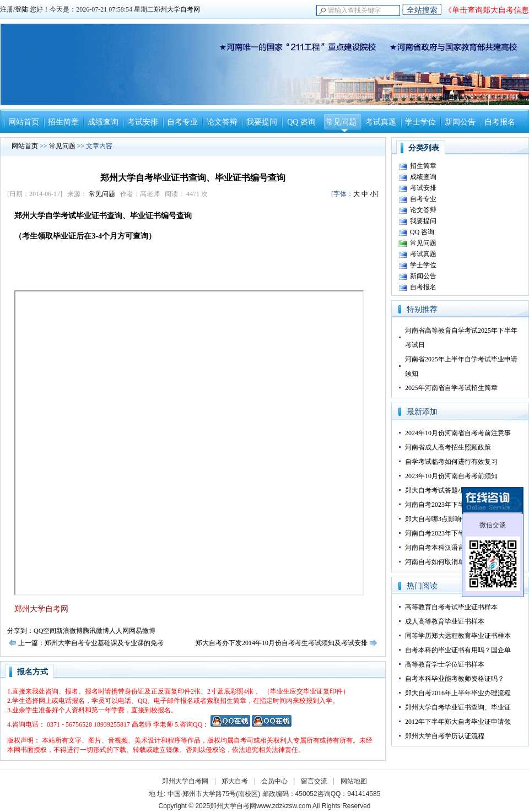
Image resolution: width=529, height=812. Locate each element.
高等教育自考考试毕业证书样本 (451, 607)
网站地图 (354, 781)
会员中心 (274, 781)
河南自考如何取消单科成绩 (445, 562)
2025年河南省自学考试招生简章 (451, 388)
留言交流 (314, 781)
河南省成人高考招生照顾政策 (448, 447)
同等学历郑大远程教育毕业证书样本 (458, 636)
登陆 (21, 9)
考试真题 (381, 122)
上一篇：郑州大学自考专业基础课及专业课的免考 (91, 643)
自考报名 (500, 122)
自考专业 (182, 122)
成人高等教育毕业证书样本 (445, 621)
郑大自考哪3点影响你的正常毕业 (453, 519)
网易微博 (142, 631)
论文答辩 (222, 122)
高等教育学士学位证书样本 (445, 664)
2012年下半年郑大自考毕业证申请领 (458, 722)
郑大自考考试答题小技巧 (441, 490)
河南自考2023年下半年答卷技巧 (451, 505)
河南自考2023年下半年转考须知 (451, 533)
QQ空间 (45, 631)
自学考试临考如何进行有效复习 (451, 462)
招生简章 (63, 122)
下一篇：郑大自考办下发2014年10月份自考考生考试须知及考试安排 (268, 643)
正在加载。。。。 (189, 443)
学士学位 (420, 122)
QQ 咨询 (301, 122)
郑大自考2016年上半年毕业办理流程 (458, 693)
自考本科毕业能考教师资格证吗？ (455, 679)
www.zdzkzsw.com (284, 806)
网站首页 (24, 122)
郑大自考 (235, 781)
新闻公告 (460, 122)
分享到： (20, 631)
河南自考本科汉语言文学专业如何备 (458, 548)
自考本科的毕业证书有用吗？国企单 (458, 650)
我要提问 (262, 122)
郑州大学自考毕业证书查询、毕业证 (458, 707)
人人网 (119, 631)
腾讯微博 (96, 631)
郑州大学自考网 (177, 9)
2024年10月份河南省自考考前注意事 (458, 433)
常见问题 (341, 122)
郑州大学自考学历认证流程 (445, 736)
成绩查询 (103, 122)
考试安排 (143, 122)
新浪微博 (69, 631)
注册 (7, 9)
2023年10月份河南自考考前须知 (451, 476)
